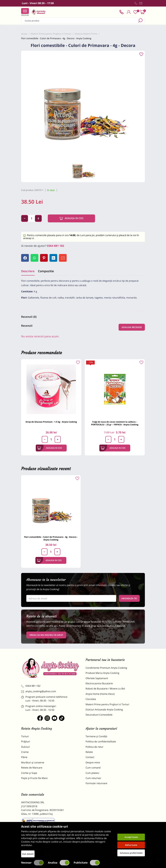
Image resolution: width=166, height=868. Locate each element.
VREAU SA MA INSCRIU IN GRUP (46, 635)
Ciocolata (91, 699)
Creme (25, 752)
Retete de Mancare (32, 768)
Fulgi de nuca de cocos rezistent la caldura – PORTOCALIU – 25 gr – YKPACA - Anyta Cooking (115, 423)
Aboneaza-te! (129, 598)
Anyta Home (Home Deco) (100, 694)
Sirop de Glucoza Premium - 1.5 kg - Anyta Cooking (51, 422)
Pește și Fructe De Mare (34, 778)
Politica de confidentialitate (101, 742)
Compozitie (46, 271)
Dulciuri (25, 747)
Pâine (24, 757)
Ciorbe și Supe (29, 773)
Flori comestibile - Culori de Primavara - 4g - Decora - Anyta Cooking (51, 538)
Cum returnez (93, 778)
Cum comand (93, 768)
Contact (90, 757)
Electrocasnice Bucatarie (99, 684)
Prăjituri (26, 742)
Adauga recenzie (132, 327)
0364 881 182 (56, 246)
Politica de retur (94, 747)
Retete (89, 752)
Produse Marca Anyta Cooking (102, 673)
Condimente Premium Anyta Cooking (106, 668)
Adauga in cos (71, 218)
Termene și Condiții (96, 736)
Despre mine (93, 763)
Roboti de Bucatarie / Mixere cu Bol (105, 689)
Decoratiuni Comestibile (99, 715)
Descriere (28, 271)
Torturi (25, 736)
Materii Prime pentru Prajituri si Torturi (107, 704)
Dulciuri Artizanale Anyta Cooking (104, 710)
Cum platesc (92, 773)
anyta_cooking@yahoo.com (39, 691)
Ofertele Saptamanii (97, 678)
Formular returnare (96, 783)
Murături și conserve (33, 763)
